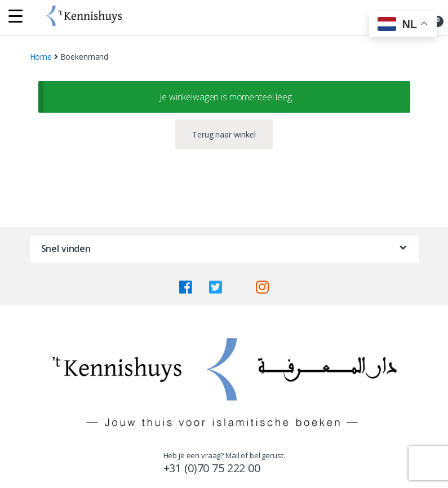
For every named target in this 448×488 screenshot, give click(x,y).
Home (41, 57)
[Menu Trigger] (15, 15)
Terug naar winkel (224, 134)
